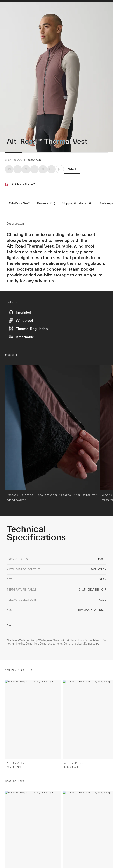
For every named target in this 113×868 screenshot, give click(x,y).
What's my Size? (20, 203)
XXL (51, 169)
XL (43, 169)
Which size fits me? (23, 184)
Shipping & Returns (77, 203)
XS (9, 169)
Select (72, 169)
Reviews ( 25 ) (46, 203)
